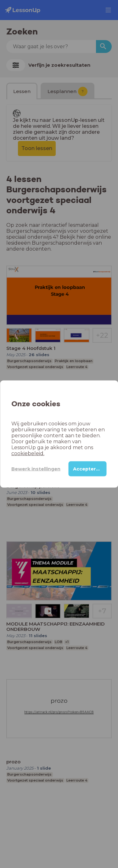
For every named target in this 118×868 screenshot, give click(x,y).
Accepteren (88, 469)
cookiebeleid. (28, 453)
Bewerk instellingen (36, 469)
